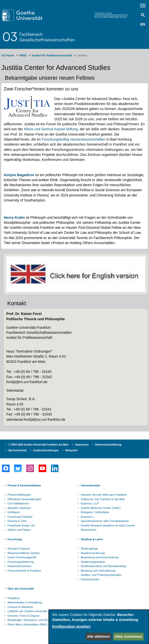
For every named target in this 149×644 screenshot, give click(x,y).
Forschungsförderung (21, 562)
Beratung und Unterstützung (98, 571)
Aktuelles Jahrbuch (19, 508)
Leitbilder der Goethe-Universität (27, 611)
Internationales (91, 485)
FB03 (23, 55)
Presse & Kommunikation (24, 485)
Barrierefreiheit (18, 450)
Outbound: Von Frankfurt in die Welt (103, 499)
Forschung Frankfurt (20, 517)
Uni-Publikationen (18, 503)
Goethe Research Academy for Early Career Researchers (108, 528)
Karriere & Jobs (17, 521)
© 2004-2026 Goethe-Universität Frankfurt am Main (39, 445)
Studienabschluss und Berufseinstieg (103, 566)
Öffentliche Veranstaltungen (24, 499)
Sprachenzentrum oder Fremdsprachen (105, 521)
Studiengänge (89, 549)
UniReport (14, 512)
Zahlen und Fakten (19, 530)
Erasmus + (87, 517)
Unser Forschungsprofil (22, 557)
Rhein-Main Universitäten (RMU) (27, 624)
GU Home (8, 55)
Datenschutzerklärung (108, 445)
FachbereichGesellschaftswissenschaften (47, 37)
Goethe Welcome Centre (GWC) (101, 508)
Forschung (15, 539)
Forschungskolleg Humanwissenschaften (73, 139)
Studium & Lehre (92, 539)
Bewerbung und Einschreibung (100, 557)
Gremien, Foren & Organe (23, 616)
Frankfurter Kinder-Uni (21, 525)
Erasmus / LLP (90, 503)
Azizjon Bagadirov (19, 175)
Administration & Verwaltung (25, 602)
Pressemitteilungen (19, 495)
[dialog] (99, 627)
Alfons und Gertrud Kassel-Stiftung (51, 129)
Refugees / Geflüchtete (95, 512)
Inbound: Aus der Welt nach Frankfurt (104, 495)
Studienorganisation (93, 562)
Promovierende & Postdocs (24, 571)
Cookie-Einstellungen (46, 450)
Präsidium (14, 598)
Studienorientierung (93, 553)
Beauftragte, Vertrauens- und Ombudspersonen (37, 620)
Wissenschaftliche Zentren (24, 553)
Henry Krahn (14, 218)
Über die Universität (21, 589)
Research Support (19, 549)
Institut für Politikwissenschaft (52, 55)
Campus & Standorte (20, 607)
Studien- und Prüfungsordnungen (101, 575)
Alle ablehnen (98, 636)
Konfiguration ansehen (71, 626)
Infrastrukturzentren (19, 566)
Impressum (82, 445)
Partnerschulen (90, 579)
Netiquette (71, 450)
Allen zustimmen (128, 636)
